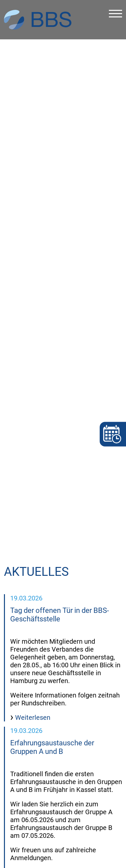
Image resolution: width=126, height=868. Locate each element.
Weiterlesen (32, 691)
